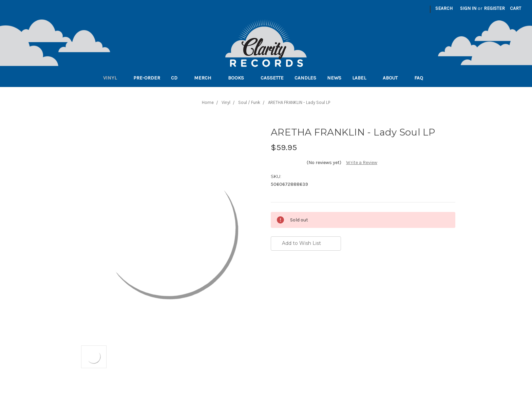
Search (444, 8)
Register (494, 8)
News (334, 78)
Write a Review (362, 163)
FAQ (422, 78)
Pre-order (147, 78)
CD (177, 78)
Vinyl (113, 78)
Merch (206, 78)
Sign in (468, 8)
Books (239, 78)
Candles (305, 78)
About (393, 78)
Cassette (272, 78)
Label (362, 78)
